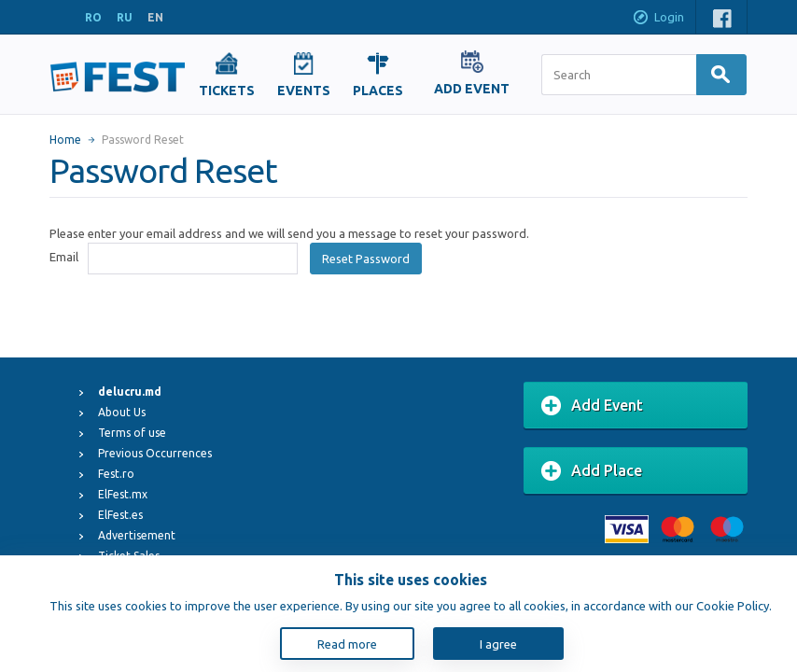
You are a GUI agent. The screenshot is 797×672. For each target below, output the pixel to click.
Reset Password (366, 259)
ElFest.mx (123, 494)
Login (658, 19)
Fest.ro (116, 474)
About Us (122, 412)
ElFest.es (120, 515)
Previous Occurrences (155, 453)
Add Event (592, 406)
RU (125, 17)
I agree (498, 644)
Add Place (592, 471)
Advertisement (137, 535)
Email (64, 257)
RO (93, 17)
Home (65, 140)
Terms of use (132, 433)
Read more (347, 644)
